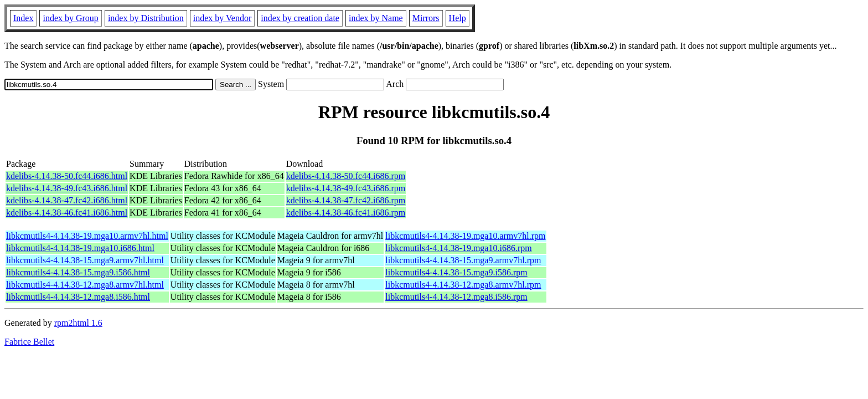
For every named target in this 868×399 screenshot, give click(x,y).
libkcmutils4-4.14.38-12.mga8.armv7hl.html (85, 285)
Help (458, 18)
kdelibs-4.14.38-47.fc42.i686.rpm (346, 200)
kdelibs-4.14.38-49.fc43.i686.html (67, 188)
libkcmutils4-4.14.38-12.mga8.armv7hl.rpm (463, 285)
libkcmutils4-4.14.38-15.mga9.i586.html (78, 272)
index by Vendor (222, 18)
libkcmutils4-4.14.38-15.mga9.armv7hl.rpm (463, 260)
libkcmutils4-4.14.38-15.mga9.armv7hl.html (85, 260)
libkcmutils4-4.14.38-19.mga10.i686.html (80, 248)
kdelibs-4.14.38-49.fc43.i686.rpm (346, 188)
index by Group (70, 18)
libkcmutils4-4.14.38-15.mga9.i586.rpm (456, 272)
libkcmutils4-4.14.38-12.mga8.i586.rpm (456, 297)
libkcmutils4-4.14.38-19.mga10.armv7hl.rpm (465, 236)
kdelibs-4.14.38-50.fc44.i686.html (67, 176)
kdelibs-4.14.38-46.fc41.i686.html (67, 213)
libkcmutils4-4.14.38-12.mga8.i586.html (78, 297)
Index (23, 18)
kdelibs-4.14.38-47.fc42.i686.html (67, 200)
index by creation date (300, 18)
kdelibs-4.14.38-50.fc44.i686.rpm (346, 176)
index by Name (376, 18)
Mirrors (426, 18)
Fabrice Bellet (29, 342)
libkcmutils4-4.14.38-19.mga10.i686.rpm (458, 248)
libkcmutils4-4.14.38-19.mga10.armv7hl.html (87, 236)
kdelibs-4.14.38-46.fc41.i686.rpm (346, 213)
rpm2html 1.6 (78, 323)
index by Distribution (146, 18)
